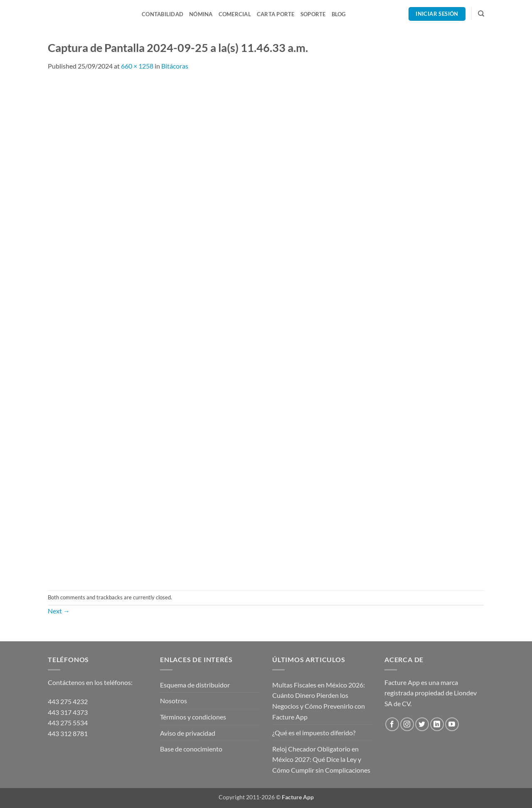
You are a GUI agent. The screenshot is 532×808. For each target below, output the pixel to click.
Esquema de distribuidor (195, 685)
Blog (339, 14)
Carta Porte (276, 14)
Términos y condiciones (193, 717)
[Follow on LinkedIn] (437, 724)
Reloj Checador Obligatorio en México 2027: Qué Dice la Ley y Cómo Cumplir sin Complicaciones (321, 759)
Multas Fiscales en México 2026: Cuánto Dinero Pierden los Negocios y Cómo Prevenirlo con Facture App (319, 701)
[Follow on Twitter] (422, 724)
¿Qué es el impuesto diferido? (314, 733)
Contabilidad (163, 14)
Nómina (201, 14)
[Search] (481, 14)
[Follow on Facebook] (392, 724)
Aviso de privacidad (188, 733)
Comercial (235, 14)
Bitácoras (175, 66)
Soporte (313, 14)
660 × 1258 (137, 66)
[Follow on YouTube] (452, 724)
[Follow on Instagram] (407, 724)
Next (59, 611)
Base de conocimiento (191, 749)
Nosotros (174, 701)
